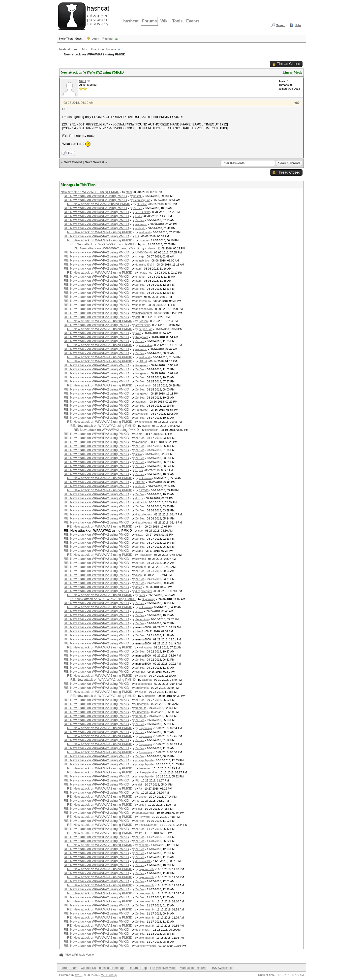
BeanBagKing (142, 200)
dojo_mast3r (143, 861)
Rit (137, 780)
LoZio (139, 434)
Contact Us (88, 968)
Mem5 (139, 551)
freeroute (141, 708)
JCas (139, 575)
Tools (177, 21)
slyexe (146, 426)
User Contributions (103, 49)
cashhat (140, 672)
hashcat (131, 21)
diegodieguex (144, 514)
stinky (139, 454)
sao (82, 81)
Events (193, 21)
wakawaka (145, 478)
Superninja (149, 599)
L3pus (139, 470)
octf (138, 317)
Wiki (164, 21)
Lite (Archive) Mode (163, 968)
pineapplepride (144, 760)
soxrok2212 (143, 212)
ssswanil (141, 559)
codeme (144, 240)
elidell (139, 785)
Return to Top (138, 968)
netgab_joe (142, 260)
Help (298, 25)
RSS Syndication (222, 968)
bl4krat (143, 361)
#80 (297, 103)
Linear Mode (292, 72)
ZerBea (138, 208)
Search (281, 25)
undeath (140, 228)
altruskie (142, 204)
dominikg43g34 (145, 265)
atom (129, 192)
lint (137, 236)
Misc (85, 49)
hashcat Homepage (112, 968)
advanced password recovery (97, 15)
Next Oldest (73, 162)
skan (138, 333)
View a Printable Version (80, 955)
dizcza (139, 498)
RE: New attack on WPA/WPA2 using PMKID (96, 212)
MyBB (79, 975)
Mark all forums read (193, 968)
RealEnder (145, 555)
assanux (141, 567)
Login (95, 39)
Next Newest (94, 162)
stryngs (140, 256)
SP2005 (140, 482)
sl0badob (141, 502)
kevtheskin (145, 345)
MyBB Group (109, 975)
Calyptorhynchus (146, 946)
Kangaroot (142, 337)
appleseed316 (144, 309)
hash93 (138, 196)
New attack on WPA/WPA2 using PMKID (90, 192)
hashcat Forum (69, 49)
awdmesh (141, 224)
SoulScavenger (145, 813)
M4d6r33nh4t (144, 252)
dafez (139, 587)
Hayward (144, 817)
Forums (149, 21)
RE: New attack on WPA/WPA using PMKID (95, 196)
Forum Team (69, 968)
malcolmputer (144, 313)
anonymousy (143, 301)
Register (108, 39)
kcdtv (139, 216)
